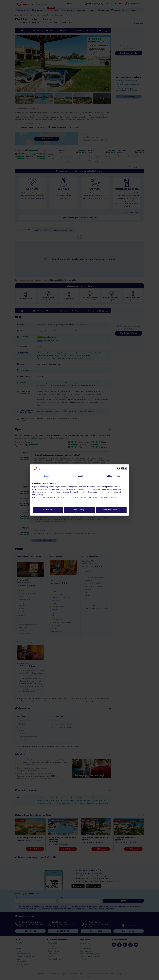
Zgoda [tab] (46, 476)
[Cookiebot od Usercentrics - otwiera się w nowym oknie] (117, 469)
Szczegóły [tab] (79, 476)
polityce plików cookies (86, 502)
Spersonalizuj (80, 510)
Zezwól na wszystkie (111, 510)
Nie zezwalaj (48, 510)
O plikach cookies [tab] (113, 476)
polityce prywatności (109, 502)
